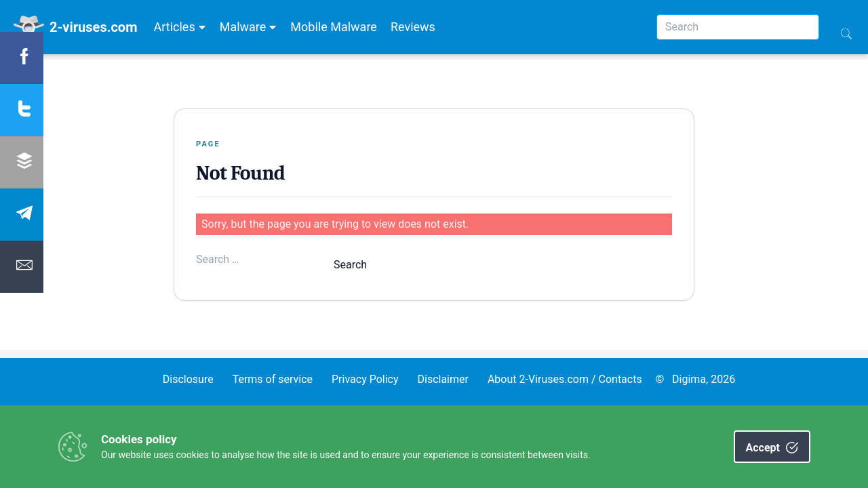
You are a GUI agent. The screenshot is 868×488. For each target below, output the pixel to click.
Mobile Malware (334, 27)
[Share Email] (22, 267)
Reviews (413, 27)
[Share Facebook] (22, 58)
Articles (179, 27)
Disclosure (188, 379)
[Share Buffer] (22, 162)
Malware (249, 27)
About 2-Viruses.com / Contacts (565, 379)
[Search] (738, 27)
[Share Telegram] (22, 215)
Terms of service (273, 379)
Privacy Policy (365, 379)
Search (350, 265)
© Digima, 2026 (696, 379)
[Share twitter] (22, 110)
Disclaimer (442, 379)
